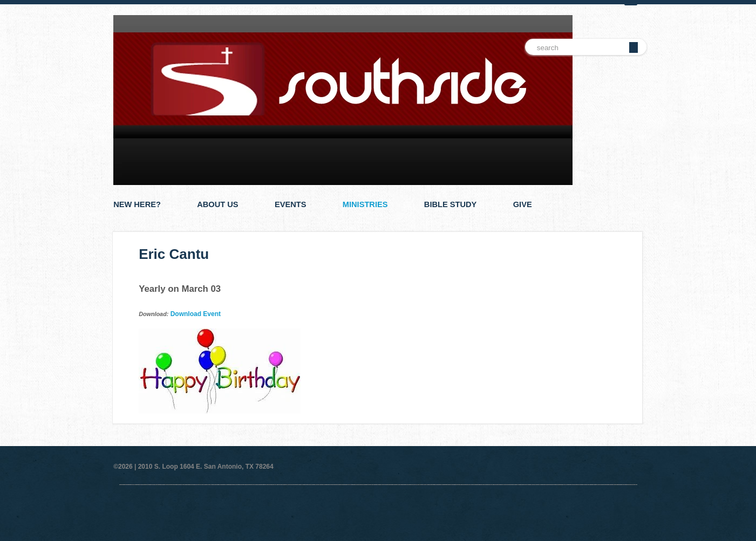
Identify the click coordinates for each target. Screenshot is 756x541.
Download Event (196, 314)
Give (523, 204)
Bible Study (451, 204)
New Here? (137, 204)
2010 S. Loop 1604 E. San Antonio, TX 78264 (206, 467)
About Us (217, 204)
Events (291, 204)
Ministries (365, 204)
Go (634, 47)
